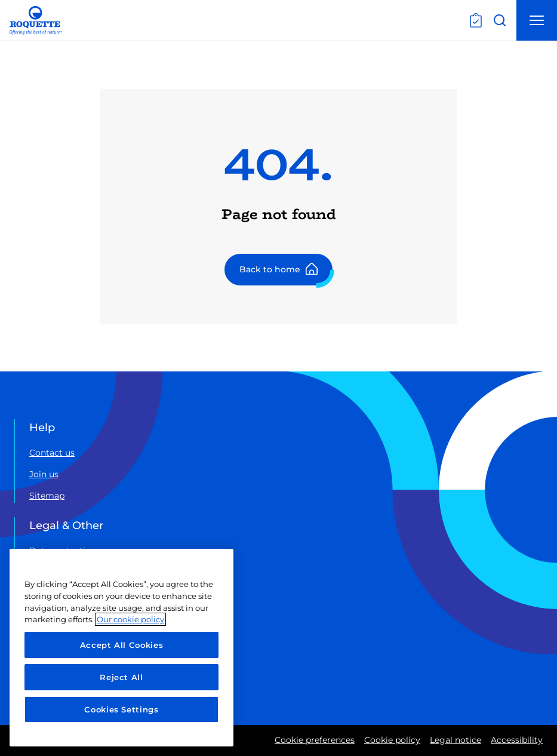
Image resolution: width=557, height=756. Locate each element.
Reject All (121, 677)
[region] (121, 648)
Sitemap (47, 496)
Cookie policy (392, 740)
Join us (44, 474)
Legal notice (456, 740)
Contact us (52, 453)
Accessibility (517, 740)
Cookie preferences (315, 740)
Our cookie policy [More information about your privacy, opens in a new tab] (130, 619)
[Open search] (500, 20)
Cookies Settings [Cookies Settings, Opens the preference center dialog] (121, 709)
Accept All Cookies (122, 645)
